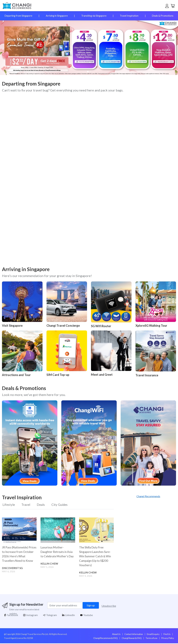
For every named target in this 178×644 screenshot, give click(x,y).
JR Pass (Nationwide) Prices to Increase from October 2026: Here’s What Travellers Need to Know (18, 557)
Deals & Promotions (163, 16)
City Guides (61, 505)
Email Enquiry (153, 635)
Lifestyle (9, 505)
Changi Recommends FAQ (105, 639)
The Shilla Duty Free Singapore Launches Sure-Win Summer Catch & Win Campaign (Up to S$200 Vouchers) (96, 557)
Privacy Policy (168, 639)
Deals (42, 505)
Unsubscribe (109, 606)
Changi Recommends (148, 496)
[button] (168, 48)
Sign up (91, 606)
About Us (116, 635)
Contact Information (134, 635)
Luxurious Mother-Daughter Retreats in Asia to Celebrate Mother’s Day (57, 554)
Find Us (167, 635)
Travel (26, 505)
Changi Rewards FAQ (132, 639)
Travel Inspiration (129, 16)
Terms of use (151, 639)
